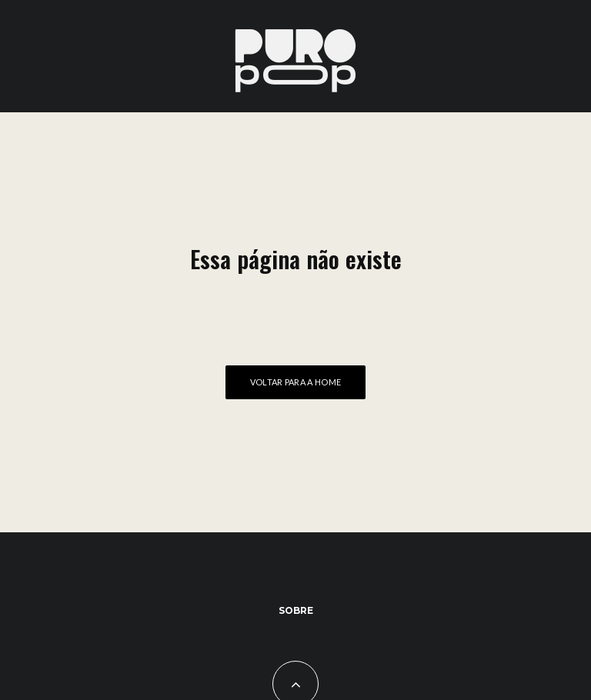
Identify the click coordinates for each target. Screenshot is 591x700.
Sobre (296, 610)
